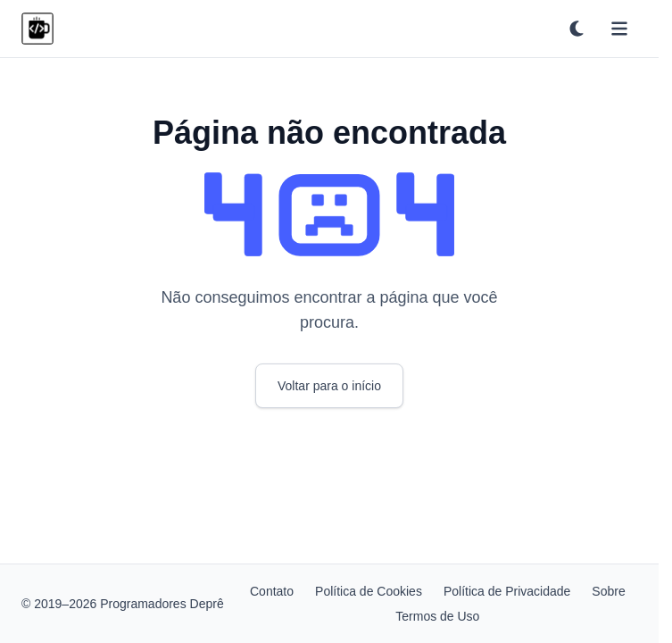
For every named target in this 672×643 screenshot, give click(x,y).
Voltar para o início (329, 386)
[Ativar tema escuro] (577, 29)
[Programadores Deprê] (37, 29)
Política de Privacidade (507, 591)
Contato (272, 591)
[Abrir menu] (619, 29)
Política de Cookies (369, 591)
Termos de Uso (437, 616)
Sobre (608, 591)
